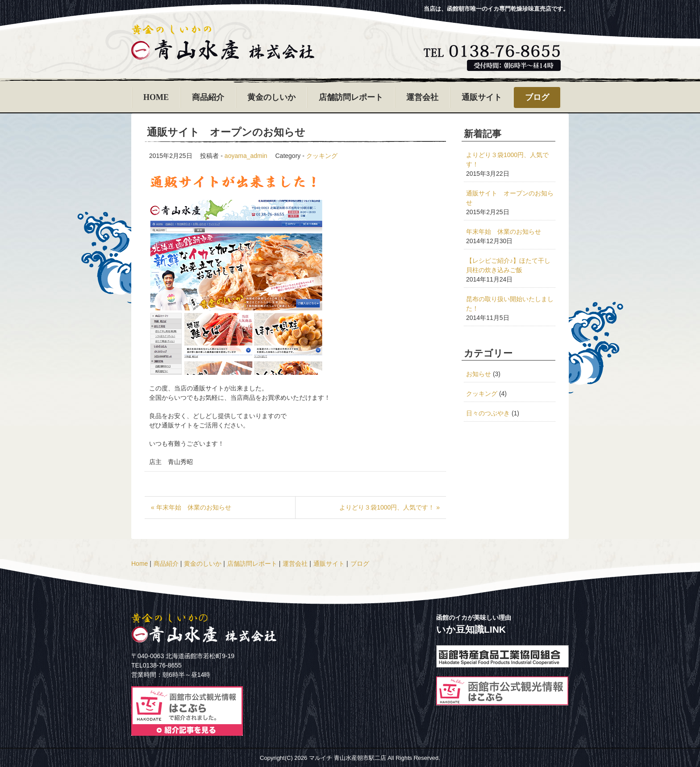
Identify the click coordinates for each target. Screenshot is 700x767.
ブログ (537, 97)
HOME (156, 97)
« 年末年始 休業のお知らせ (191, 507)
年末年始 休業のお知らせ (504, 232)
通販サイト (482, 97)
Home (140, 564)
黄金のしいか (271, 97)
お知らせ (479, 374)
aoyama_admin (246, 156)
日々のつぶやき (488, 413)
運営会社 (422, 97)
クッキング (322, 156)
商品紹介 (208, 97)
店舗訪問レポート (351, 97)
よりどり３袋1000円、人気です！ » (390, 507)
